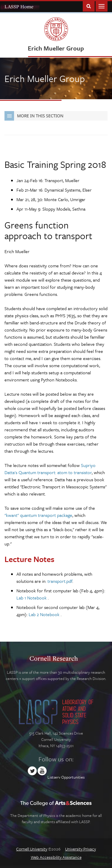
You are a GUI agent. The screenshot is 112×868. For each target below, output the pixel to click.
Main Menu (102, 6)
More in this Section (34, 116)
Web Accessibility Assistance (56, 857)
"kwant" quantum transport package (38, 515)
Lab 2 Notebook (45, 614)
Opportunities (73, 777)
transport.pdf (60, 581)
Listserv (54, 777)
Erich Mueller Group (56, 48)
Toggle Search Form (89, 6)
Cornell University (32, 849)
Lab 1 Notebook (32, 598)
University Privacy (80, 849)
